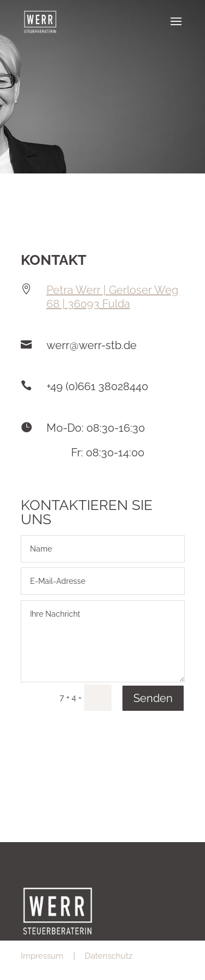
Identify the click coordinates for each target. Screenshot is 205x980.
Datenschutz (109, 956)
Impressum (42, 956)
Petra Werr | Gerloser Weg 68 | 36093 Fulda (112, 297)
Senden (153, 698)
